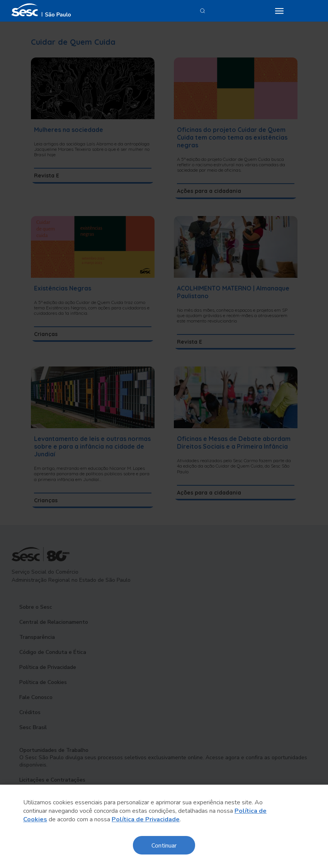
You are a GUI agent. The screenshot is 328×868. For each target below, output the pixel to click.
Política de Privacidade (146, 819)
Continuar (164, 845)
